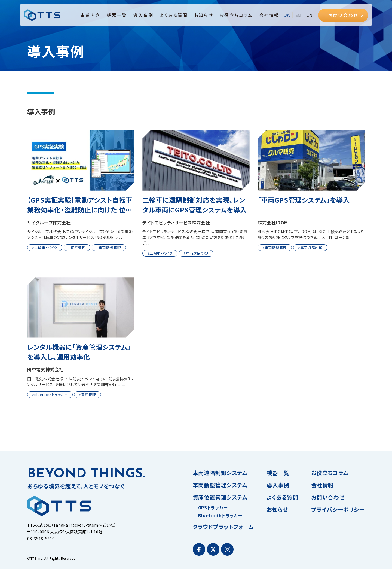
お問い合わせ (343, 15)
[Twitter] (213, 549)
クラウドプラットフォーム (223, 527)
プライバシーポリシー (338, 509)
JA (287, 15)
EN (298, 15)
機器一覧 (117, 15)
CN (310, 15)
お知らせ (204, 15)
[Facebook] (199, 549)
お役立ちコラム (236, 15)
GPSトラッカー (213, 507)
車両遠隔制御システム (220, 473)
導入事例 (143, 15)
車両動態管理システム (220, 485)
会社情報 (269, 15)
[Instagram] (227, 549)
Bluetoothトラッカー (220, 515)
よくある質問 (174, 15)
